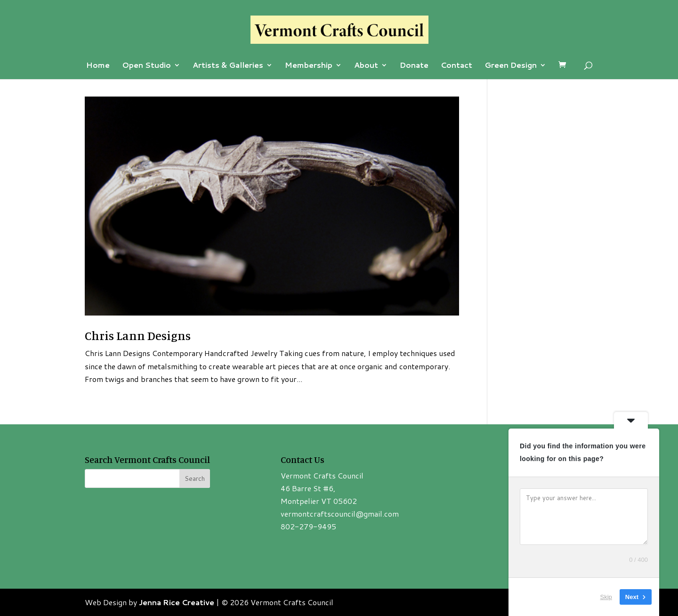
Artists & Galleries (228, 66)
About (366, 66)
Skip (606, 597)
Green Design (511, 66)
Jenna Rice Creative (177, 602)
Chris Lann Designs (138, 336)
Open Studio (146, 66)
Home (98, 66)
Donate (414, 66)
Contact (456, 66)
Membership (309, 66)
